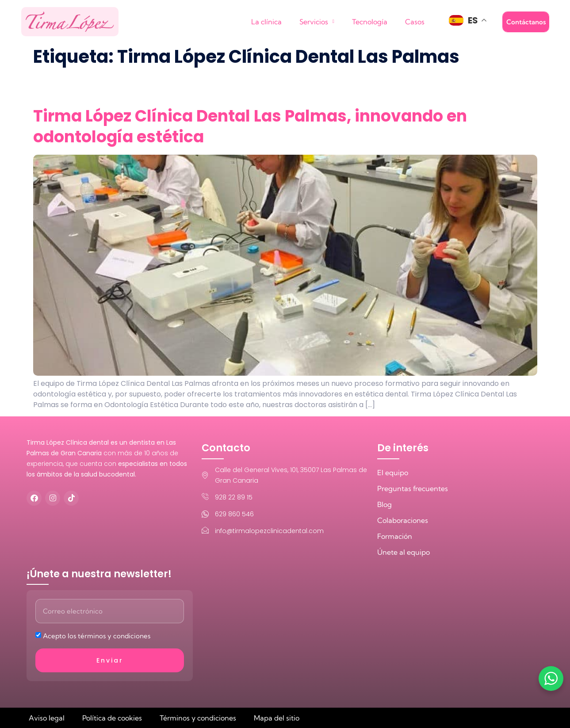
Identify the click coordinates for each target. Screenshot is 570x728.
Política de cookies (112, 718)
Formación (395, 536)
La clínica (266, 22)
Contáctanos (526, 22)
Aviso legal (47, 718)
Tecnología (370, 22)
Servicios (317, 21)
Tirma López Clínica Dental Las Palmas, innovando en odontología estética (250, 126)
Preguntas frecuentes (413, 488)
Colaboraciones (403, 520)
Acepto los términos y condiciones (97, 636)
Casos (415, 22)
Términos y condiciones (198, 718)
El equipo (393, 473)
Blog (384, 504)
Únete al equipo (404, 552)
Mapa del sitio (277, 718)
